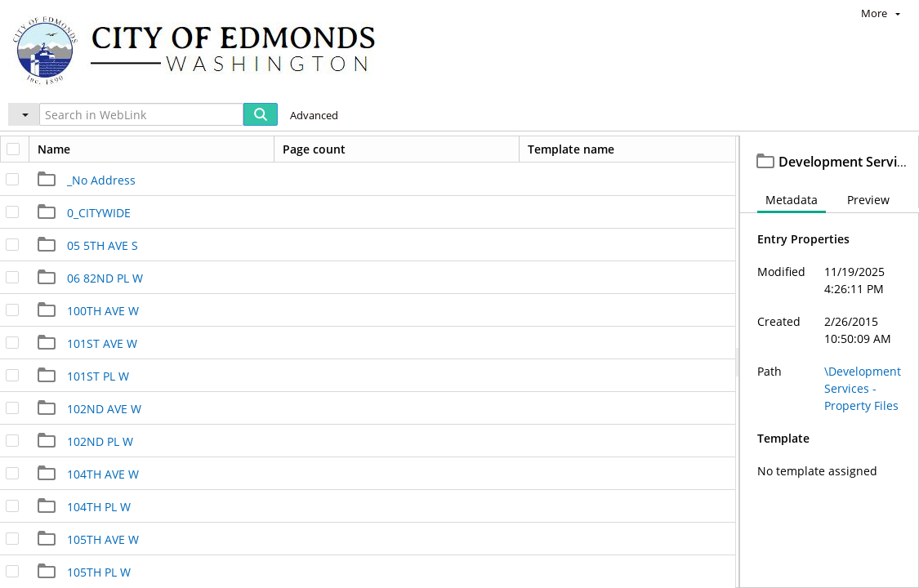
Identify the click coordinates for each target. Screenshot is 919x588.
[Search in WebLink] (141, 114)
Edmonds (62, 151)
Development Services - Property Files (226, 151)
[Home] (202, 49)
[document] (830, 380)
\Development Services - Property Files (863, 424)
